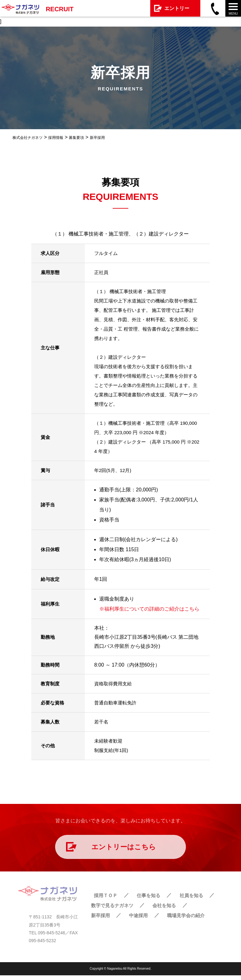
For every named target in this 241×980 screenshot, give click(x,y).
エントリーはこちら (124, 849)
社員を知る (185, 900)
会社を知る (163, 910)
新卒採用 (100, 920)
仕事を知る (143, 900)
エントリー (177, 8)
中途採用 (136, 920)
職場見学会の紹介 (182, 920)
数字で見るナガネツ (112, 910)
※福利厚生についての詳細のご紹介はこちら (149, 609)
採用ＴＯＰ (102, 900)
